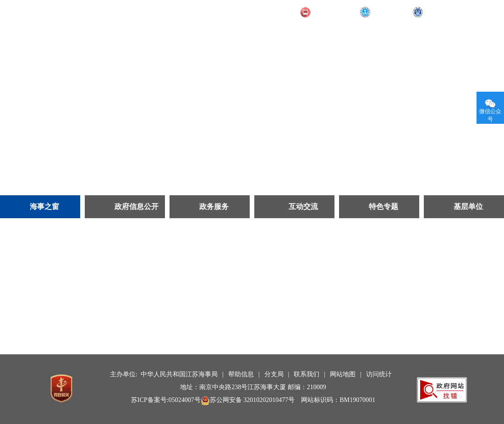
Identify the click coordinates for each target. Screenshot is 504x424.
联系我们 (307, 374)
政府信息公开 (137, 206)
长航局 (436, 12)
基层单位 (468, 206)
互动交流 (303, 206)
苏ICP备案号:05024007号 (166, 400)
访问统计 (379, 374)
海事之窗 (44, 206)
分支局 (274, 374)
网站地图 (343, 374)
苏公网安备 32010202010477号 (248, 400)
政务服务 (214, 206)
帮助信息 (241, 374)
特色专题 (383, 206)
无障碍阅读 (473, 11)
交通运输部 (330, 12)
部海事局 (386, 12)
